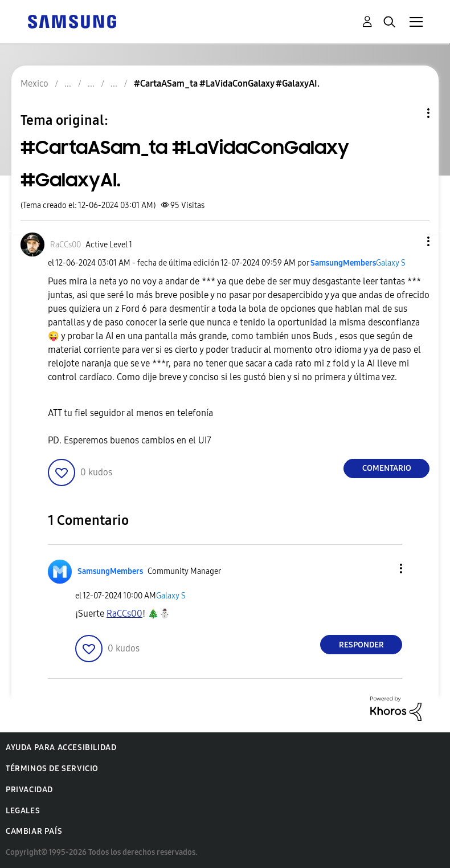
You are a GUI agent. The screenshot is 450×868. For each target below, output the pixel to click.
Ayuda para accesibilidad (61, 747)
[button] (410, 241)
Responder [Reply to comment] (361, 645)
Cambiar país (34, 831)
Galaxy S (391, 263)
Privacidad (29, 790)
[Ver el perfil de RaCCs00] (66, 245)
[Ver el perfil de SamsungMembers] (343, 263)
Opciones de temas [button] (409, 113)
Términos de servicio (52, 769)
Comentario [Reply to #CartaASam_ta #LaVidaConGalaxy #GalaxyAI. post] (387, 468)
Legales (23, 811)
